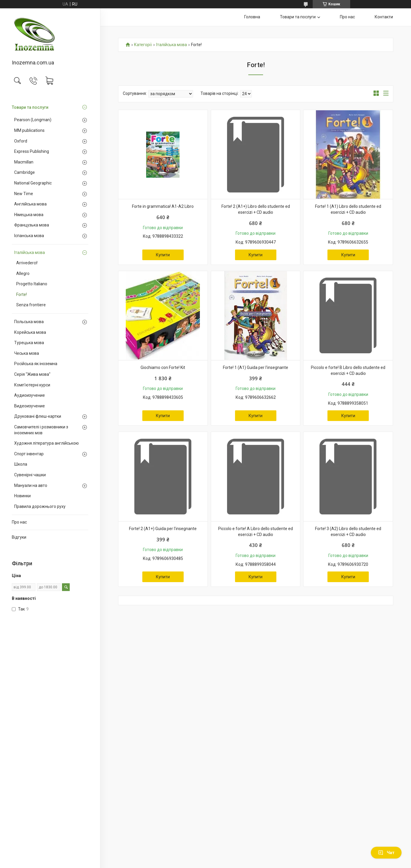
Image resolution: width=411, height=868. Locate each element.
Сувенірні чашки (30, 475)
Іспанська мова (29, 236)
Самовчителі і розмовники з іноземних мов (41, 430)
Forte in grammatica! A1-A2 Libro (163, 206)
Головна (252, 17)
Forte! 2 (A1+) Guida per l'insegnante (163, 529)
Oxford (21, 141)
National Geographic (33, 183)
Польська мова (29, 322)
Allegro (23, 273)
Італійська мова (30, 252)
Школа (21, 464)
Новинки (22, 496)
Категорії (143, 45)
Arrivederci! (27, 263)
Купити (163, 255)
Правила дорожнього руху (40, 506)
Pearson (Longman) (33, 120)
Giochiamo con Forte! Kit (163, 367)
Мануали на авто (31, 485)
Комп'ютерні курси (32, 385)
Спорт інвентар (29, 454)
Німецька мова (29, 215)
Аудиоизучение (30, 395)
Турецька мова (29, 343)
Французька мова (32, 225)
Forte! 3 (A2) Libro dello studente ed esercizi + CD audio (348, 532)
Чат (386, 853)
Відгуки (19, 537)
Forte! (22, 294)
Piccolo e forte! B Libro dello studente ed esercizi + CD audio (348, 370)
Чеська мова (27, 353)
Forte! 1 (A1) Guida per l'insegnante (256, 367)
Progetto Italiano (32, 284)
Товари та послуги (30, 107)
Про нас (19, 522)
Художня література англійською (47, 443)
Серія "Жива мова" (32, 374)
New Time (24, 194)
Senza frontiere (31, 305)
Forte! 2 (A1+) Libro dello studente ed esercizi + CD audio (256, 209)
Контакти (384, 17)
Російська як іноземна (36, 364)
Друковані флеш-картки (38, 416)
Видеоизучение (30, 406)
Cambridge (25, 172)
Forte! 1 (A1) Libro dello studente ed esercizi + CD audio (348, 209)
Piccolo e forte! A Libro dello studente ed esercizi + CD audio (256, 532)
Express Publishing (32, 151)
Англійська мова (30, 204)
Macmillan (24, 162)
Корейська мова (30, 332)
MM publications (29, 130)
